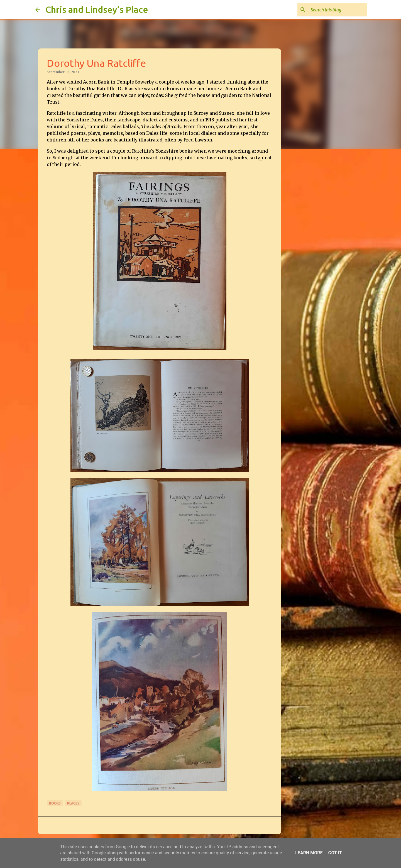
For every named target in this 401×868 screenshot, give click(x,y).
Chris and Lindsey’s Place (97, 9)
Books (55, 803)
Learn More (309, 853)
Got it (335, 853)
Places (73, 803)
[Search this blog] (338, 10)
